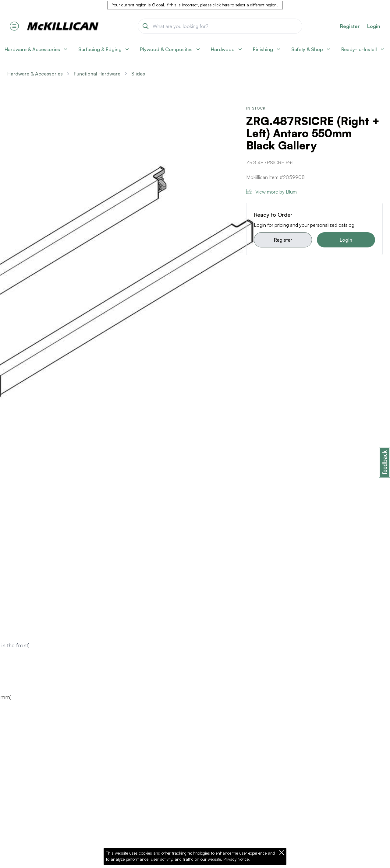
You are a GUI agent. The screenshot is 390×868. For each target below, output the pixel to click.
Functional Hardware (97, 74)
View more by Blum (271, 192)
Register (283, 240)
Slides (138, 74)
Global (158, 5)
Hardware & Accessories (35, 74)
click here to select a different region (245, 5)
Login (374, 26)
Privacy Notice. (237, 859)
